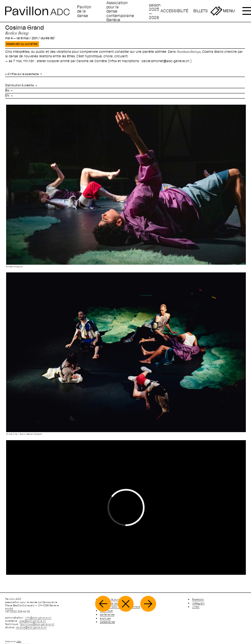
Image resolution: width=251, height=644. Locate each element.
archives (105, 618)
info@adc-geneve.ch (38, 618)
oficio (19, 641)
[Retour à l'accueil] (40, 11)
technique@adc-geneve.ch (37, 624)
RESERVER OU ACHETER (22, 44)
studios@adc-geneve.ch (31, 627)
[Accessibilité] (174, 11)
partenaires (107, 614)
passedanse (107, 622)
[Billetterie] (208, 11)
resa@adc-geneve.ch (33, 621)
